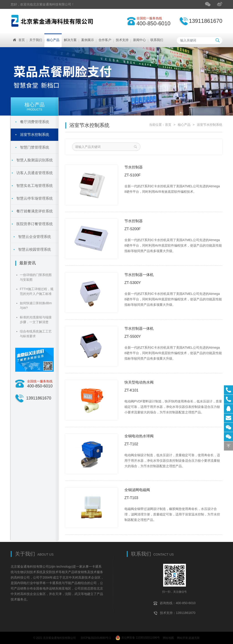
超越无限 (194, 637)
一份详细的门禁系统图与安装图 (36, 277)
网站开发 (182, 637)
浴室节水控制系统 (210, 125)
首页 (168, 125)
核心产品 (184, 125)
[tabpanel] (116, 81)
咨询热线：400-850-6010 (174, 602)
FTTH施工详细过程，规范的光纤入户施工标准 (37, 291)
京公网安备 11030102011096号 (138, 637)
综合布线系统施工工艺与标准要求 (36, 334)
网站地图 (168, 637)
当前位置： (157, 125)
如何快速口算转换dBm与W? (36, 305)
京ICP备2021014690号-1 (96, 637)
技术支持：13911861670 (175, 611)
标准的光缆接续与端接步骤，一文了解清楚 (36, 320)
